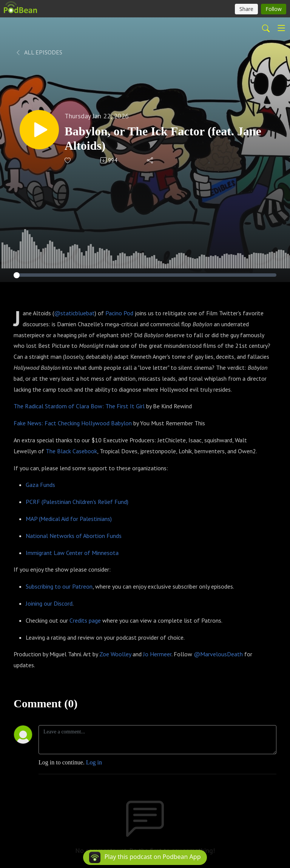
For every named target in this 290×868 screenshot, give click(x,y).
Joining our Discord (49, 603)
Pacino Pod (119, 313)
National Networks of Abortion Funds (74, 536)
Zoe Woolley (115, 654)
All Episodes (39, 52)
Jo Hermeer (157, 654)
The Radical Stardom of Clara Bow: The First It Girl (79, 406)
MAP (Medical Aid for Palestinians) (69, 519)
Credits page (85, 620)
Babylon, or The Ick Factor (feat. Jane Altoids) (163, 138)
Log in (94, 762)
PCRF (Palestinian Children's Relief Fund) (77, 502)
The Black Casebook (71, 451)
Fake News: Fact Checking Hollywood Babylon (73, 423)
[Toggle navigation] (281, 28)
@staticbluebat (74, 313)
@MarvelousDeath (218, 654)
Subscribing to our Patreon (59, 586)
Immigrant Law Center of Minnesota (72, 553)
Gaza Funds (40, 485)
